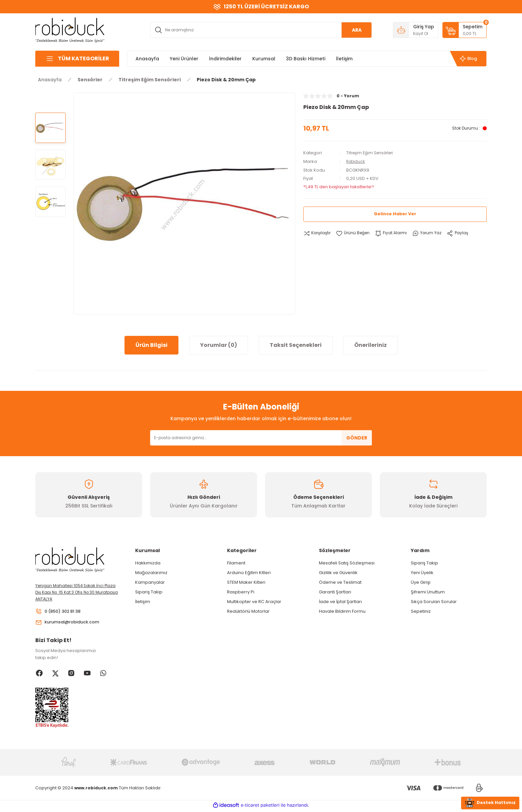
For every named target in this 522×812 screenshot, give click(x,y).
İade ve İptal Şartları (340, 602)
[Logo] (70, 29)
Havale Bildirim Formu (342, 611)
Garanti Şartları (335, 592)
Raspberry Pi (241, 592)
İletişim (143, 602)
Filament (236, 563)
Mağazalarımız (151, 573)
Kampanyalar (150, 582)
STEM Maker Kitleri (246, 582)
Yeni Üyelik (422, 573)
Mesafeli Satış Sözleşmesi (347, 563)
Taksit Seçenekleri (296, 345)
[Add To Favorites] (356, 233)
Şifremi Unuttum (428, 592)
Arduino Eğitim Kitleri (249, 573)
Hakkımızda (148, 563)
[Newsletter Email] (261, 438)
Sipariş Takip (149, 592)
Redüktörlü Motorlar (248, 611)
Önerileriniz (371, 345)
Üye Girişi (421, 582)
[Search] (261, 30)
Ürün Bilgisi (151, 345)
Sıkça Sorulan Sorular (434, 602)
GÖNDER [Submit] (357, 438)
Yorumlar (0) (219, 345)
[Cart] (465, 30)
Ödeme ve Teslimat (340, 582)
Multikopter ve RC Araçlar (254, 602)
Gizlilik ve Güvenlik (338, 573)
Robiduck (356, 161)
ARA (357, 30)
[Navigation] (77, 59)
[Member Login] (416, 30)
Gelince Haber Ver (395, 214)
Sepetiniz (421, 611)
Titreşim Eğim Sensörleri (372, 153)
